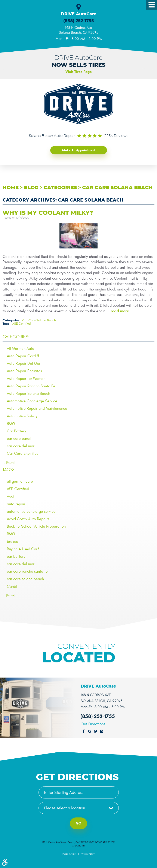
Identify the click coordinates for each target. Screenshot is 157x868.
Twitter (96, 732)
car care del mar (21, 446)
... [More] (9, 462)
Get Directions (93, 724)
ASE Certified (21, 324)
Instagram (102, 732)
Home (11, 188)
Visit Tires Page (79, 72)
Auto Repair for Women (26, 379)
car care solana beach (25, 579)
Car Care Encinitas (22, 454)
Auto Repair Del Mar (24, 364)
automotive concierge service (31, 512)
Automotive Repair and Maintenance (37, 409)
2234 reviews (116, 136)
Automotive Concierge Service (32, 401)
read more (120, 311)
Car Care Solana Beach (117, 188)
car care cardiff (20, 439)
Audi (10, 496)
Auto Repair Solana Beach (28, 394)
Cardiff (13, 587)
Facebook (84, 732)
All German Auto (21, 349)
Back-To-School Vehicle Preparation (36, 526)
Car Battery (16, 431)
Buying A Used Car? (23, 549)
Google (90, 732)
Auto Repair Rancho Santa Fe (31, 386)
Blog (31, 188)
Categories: (16, 337)
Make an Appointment (79, 150)
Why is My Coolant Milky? (48, 213)
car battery (16, 557)
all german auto (20, 481)
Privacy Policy (88, 854)
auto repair (16, 504)
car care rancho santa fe (27, 571)
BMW (11, 424)
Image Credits (69, 854)
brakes (12, 542)
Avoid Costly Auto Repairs (28, 519)
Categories (60, 188)
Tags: (8, 470)
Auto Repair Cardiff (23, 356)
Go (78, 823)
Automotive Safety (22, 416)
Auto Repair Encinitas (24, 371)
